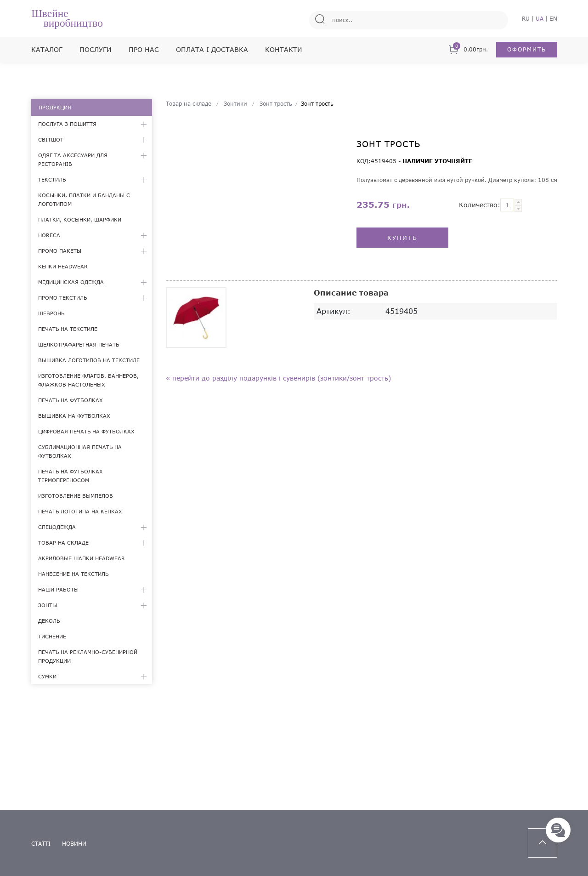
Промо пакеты (60, 251)
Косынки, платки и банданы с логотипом (84, 199)
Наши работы (58, 589)
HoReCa (49, 235)
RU (526, 19)
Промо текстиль (62, 298)
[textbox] (507, 205)
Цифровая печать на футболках (86, 431)
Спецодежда (57, 527)
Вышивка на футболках (74, 416)
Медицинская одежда (71, 282)
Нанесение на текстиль (73, 574)
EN (553, 19)
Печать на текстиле (68, 329)
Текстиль (52, 179)
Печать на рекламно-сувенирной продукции (88, 656)
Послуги (96, 49)
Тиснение (52, 636)
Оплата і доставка (212, 49)
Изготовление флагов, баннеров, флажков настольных (88, 380)
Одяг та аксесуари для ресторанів (73, 159)
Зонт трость (276, 104)
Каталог (47, 49)
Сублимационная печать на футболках (80, 451)
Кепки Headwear (63, 266)
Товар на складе (63, 543)
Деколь (49, 621)
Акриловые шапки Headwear (82, 558)
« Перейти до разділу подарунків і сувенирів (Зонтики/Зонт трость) (278, 378)
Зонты (48, 605)
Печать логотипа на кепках (80, 511)
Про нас (144, 49)
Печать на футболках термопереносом (71, 476)
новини (74, 844)
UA (540, 19)
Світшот (51, 139)
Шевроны (52, 313)
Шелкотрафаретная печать (79, 344)
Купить (402, 238)
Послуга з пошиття (67, 124)
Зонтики (235, 104)
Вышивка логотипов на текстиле (89, 360)
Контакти (284, 49)
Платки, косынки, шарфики (80, 219)
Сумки (47, 676)
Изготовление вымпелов (76, 496)
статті (41, 844)
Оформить (527, 49)
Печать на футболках (71, 400)
